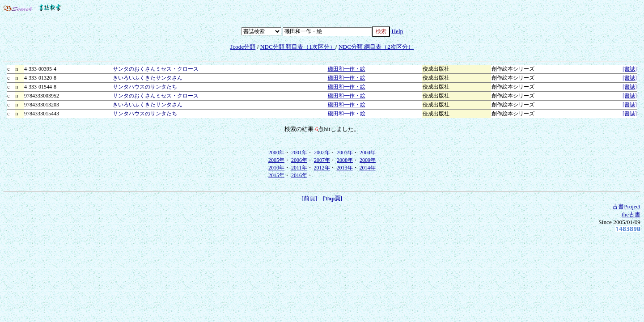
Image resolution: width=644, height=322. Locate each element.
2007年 (322, 160)
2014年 (368, 168)
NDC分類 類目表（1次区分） (298, 47)
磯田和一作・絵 (347, 69)
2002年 (322, 153)
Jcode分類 (243, 47)
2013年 (345, 168)
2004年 (368, 153)
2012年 (322, 168)
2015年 (276, 175)
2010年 (276, 168)
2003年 (345, 153)
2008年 (345, 160)
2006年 (299, 160)
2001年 (299, 153)
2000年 (276, 153)
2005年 (276, 160)
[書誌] (630, 69)
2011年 (299, 168)
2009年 (368, 160)
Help (397, 31)
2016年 (299, 175)
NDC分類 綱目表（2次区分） (376, 47)
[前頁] (309, 198)
